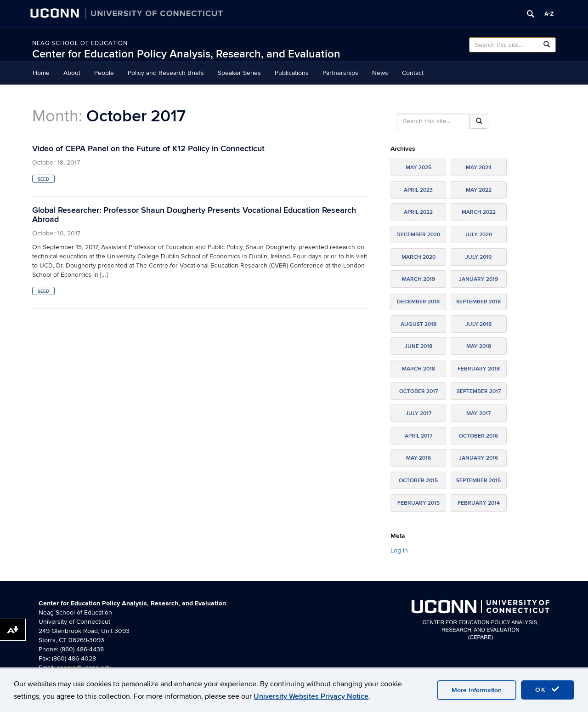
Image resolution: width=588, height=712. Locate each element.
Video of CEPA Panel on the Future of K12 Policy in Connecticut (148, 149)
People (104, 73)
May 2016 (418, 458)
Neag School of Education (80, 43)
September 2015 (478, 481)
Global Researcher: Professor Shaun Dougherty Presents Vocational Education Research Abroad (194, 215)
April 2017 (418, 436)
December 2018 (418, 302)
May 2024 (479, 168)
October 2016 (478, 436)
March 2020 (418, 257)
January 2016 (478, 458)
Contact (413, 73)
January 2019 (478, 279)
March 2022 (479, 212)
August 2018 (418, 324)
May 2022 (479, 190)
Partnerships (340, 73)
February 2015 (418, 503)
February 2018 (479, 369)
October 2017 (418, 391)
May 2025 (418, 168)
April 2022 (418, 212)
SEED (43, 179)
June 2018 (418, 346)
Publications (292, 73)
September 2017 (479, 391)
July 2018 (478, 324)
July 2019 (478, 257)
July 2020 (478, 235)
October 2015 (418, 481)
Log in (399, 550)
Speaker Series (239, 73)
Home (41, 73)
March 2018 (418, 369)
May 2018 (479, 346)
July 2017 (418, 413)
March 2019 (418, 279)
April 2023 (418, 190)
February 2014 (479, 503)
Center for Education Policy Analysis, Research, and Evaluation (186, 54)
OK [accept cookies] (548, 689)
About (72, 73)
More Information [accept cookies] (477, 690)
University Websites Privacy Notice (311, 696)
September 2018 (478, 302)
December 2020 (418, 235)
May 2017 (478, 413)
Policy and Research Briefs (166, 73)
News (380, 73)
